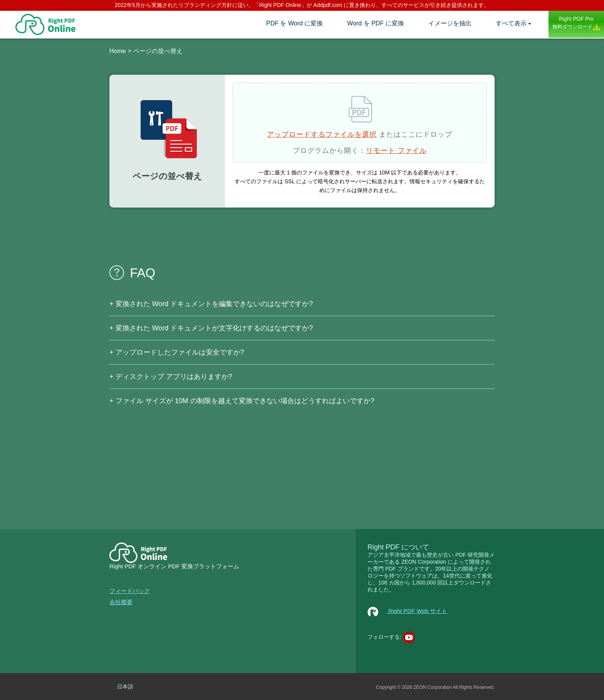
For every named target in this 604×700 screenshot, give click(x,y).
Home (118, 51)
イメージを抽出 (450, 23)
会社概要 (121, 602)
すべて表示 (511, 23)
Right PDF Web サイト (407, 611)
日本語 (125, 687)
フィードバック (130, 591)
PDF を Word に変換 (294, 23)
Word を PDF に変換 (375, 23)
